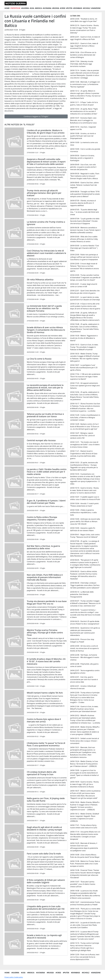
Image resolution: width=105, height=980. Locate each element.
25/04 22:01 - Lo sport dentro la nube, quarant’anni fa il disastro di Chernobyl (85, 298)
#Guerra (25, 8)
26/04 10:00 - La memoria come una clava (84, 144)
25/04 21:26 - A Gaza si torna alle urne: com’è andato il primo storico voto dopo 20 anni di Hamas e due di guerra (85, 306)
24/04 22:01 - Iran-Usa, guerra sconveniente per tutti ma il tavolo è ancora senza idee (84, 679)
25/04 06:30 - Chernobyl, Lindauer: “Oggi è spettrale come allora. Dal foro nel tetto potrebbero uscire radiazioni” (85, 585)
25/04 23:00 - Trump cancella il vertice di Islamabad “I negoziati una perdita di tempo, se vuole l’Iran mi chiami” (85, 278)
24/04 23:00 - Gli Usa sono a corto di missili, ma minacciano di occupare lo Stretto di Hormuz (84, 648)
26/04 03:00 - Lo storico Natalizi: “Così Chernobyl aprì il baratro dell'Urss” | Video (84, 248)
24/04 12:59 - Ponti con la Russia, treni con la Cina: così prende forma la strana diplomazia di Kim (85, 957)
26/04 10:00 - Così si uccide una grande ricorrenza (85, 150)
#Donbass (78, 8)
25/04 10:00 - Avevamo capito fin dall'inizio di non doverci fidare (83, 529)
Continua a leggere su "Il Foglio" (36, 116)
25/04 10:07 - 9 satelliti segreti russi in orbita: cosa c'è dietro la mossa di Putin (85, 498)
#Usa (32, 8)
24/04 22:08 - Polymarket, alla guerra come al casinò (84, 665)
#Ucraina (47, 8)
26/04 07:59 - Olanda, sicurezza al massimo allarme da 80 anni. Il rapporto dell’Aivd (83, 203)
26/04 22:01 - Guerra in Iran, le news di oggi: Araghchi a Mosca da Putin (85, 38)
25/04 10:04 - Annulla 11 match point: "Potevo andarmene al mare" (84, 505)
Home (7, 8)
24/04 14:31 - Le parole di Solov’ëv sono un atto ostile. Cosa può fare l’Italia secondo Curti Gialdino (85, 925)
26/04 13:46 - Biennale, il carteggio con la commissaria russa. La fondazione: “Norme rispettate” (85, 84)
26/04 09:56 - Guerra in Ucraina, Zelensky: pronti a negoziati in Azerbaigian (82, 158)
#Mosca (38, 8)
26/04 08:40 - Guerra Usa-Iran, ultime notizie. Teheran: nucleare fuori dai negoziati (84, 185)
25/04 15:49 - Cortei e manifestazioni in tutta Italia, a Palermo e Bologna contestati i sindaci (85, 418)
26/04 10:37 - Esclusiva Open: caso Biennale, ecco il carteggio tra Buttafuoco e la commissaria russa (83, 120)
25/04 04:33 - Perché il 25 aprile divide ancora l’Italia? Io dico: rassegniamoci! (85, 623)
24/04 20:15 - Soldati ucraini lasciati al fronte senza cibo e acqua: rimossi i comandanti (84, 741)
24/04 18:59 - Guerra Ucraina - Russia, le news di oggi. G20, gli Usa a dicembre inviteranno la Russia (85, 784)
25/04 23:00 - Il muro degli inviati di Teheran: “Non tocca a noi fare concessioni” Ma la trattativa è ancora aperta (84, 267)
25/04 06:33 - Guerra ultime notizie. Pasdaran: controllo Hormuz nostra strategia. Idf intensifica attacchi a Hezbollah (84, 575)
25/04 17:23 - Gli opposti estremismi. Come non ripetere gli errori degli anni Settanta (85, 386)
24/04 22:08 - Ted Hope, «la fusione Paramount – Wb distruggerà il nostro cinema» (85, 657)
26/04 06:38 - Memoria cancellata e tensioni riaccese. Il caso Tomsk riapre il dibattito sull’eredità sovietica (85, 230)
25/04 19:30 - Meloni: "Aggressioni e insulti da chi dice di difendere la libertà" (84, 338)
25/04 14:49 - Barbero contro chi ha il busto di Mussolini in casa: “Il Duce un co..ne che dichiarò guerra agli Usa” (85, 427)
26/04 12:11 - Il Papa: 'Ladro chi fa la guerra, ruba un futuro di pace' (84, 104)
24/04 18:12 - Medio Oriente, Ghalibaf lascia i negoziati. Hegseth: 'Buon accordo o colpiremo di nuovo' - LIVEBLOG (85, 817)
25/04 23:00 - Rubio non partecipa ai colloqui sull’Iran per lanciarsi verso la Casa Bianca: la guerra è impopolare (85, 257)
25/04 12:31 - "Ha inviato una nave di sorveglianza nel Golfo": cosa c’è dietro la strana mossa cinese (85, 445)
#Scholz (87, 8)
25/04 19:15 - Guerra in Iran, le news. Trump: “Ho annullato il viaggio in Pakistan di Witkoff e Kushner (84, 347)
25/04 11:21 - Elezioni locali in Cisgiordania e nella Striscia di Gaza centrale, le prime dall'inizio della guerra (84, 455)
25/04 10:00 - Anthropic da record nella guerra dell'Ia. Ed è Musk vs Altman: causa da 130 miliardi (85, 521)
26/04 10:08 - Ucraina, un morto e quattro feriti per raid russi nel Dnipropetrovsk (83, 136)
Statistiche (15, 8)
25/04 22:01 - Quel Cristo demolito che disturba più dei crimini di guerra (85, 292)
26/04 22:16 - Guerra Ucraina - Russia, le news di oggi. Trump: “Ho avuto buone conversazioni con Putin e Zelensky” (85, 29)
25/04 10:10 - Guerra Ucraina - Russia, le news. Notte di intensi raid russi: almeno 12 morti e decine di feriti (85, 490)
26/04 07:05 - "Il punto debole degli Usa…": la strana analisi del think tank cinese (84, 212)
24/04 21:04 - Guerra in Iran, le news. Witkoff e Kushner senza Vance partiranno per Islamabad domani (84, 709)
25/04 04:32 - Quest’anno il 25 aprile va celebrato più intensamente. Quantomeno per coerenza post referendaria (85, 632)
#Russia (56, 8)
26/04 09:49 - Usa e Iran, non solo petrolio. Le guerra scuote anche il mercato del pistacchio (83, 167)
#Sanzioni (96, 8)
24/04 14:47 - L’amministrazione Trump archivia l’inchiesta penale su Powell (85, 903)
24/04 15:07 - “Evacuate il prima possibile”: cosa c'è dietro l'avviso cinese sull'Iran (83, 884)
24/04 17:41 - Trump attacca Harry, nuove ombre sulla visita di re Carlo (84, 826)
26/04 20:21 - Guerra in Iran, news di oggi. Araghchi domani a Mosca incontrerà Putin (84, 46)
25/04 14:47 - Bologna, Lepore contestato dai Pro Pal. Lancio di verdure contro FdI (82, 436)
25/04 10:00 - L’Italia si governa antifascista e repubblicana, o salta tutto (83, 512)
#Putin (69, 8)
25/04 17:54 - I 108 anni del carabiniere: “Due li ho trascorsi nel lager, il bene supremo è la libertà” (85, 377)
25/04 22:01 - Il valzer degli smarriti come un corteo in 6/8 (84, 285)
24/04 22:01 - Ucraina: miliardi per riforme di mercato (83, 687)
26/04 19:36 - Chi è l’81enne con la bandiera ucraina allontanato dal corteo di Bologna (83, 55)
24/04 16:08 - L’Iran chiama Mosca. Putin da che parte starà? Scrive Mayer (85, 856)
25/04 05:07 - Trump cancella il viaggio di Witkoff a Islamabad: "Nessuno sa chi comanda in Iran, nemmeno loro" (85, 603)
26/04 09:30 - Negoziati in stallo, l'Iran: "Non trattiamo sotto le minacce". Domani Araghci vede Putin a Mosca (85, 176)
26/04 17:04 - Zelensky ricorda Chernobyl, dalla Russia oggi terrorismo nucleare (82, 64)
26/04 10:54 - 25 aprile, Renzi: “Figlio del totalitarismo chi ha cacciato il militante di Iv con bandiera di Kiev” (84, 111)
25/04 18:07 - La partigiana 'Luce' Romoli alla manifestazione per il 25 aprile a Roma (84, 368)
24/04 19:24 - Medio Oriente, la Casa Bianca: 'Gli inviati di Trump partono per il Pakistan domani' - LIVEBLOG (84, 764)
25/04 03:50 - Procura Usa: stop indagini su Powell (82, 641)
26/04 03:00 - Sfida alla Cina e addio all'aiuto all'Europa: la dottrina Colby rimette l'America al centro (84, 239)
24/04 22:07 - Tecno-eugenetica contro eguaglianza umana (85, 672)
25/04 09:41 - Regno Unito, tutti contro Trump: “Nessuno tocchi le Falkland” (85, 536)
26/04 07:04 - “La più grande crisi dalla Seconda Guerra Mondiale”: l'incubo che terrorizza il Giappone (85, 221)
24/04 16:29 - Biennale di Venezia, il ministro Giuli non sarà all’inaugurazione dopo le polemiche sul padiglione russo (84, 847)
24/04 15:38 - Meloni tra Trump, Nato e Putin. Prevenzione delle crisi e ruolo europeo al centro (85, 864)
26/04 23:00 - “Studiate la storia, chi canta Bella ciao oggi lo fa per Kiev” (84, 20)
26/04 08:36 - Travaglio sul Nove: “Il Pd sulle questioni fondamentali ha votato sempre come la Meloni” (85, 194)
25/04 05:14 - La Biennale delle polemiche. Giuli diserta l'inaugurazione (82, 594)
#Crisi (63, 8)
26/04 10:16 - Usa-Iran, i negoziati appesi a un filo (83, 128)
